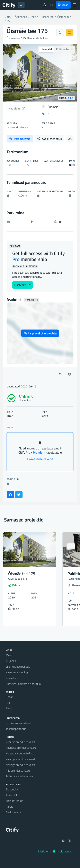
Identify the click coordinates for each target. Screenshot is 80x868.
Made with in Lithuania (55, 851)
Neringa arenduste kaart (20, 765)
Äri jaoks (63, 5)
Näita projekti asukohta (40, 333)
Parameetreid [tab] (20, 139)
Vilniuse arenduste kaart (20, 742)
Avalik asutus (14, 812)
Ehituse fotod (64, 49)
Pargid (10, 806)
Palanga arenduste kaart (20, 759)
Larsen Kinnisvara (17, 127)
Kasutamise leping (17, 672)
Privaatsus (12, 678)
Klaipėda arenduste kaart (21, 753)
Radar (9, 697)
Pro (8, 703)
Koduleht (17, 108)
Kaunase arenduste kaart (21, 748)
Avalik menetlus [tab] (49, 139)
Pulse (9, 708)
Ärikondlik (12, 795)
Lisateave (23, 285)
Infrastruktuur (14, 801)
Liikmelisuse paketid (40, 459)
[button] (9, 73)
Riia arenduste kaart (18, 770)
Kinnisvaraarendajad (18, 723)
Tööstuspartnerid (16, 729)
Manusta (31, 300)
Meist (9, 655)
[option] (40, 73)
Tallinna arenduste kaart (20, 776)
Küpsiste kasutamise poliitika (23, 684)
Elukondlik (12, 789)
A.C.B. (71, 98)
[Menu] (74, 5)
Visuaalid (46, 49)
